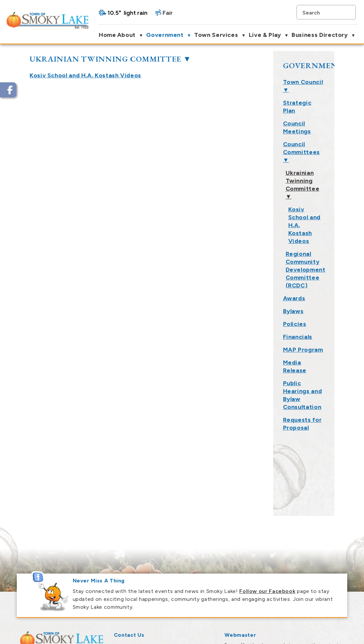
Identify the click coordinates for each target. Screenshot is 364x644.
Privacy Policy (338, 634)
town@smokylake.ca (156, 581)
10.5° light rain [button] (128, 13)
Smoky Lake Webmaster (253, 573)
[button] (349, 12)
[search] (323, 12)
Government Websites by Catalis (283, 634)
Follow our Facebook (267, 496)
